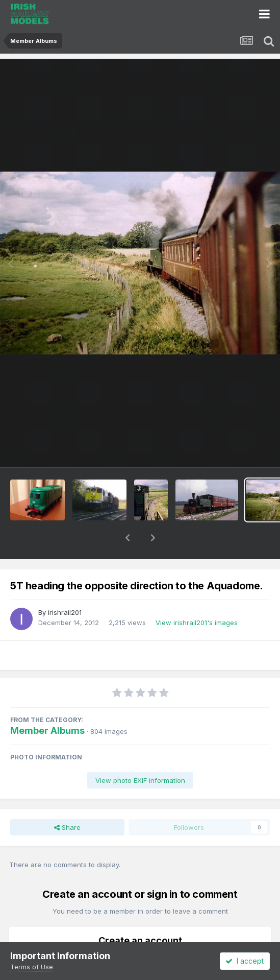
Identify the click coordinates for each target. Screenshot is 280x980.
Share (67, 801)
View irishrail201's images (197, 596)
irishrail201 (65, 586)
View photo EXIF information (140, 754)
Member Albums (47, 704)
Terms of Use (32, 967)
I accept (245, 961)
